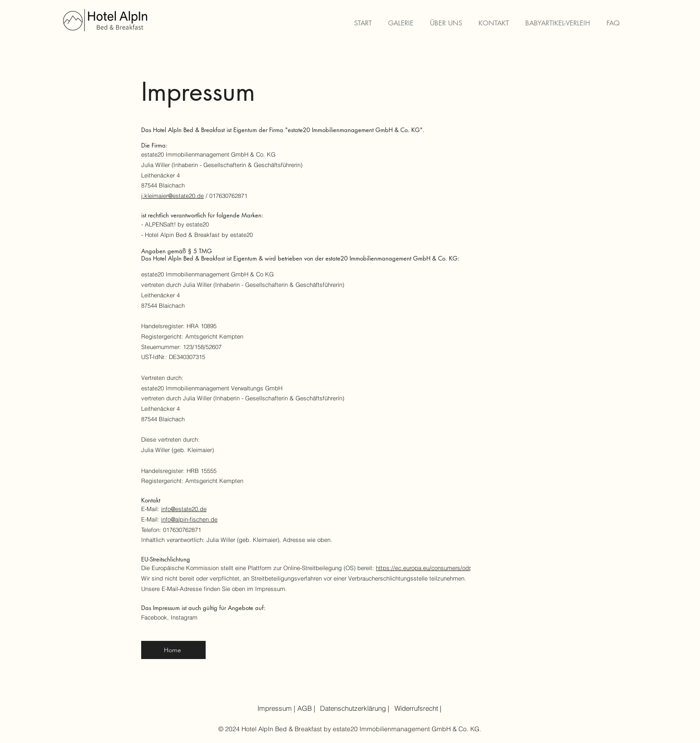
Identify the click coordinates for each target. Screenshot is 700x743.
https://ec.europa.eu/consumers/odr (423, 568)
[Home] (173, 650)
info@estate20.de (184, 509)
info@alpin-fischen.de (189, 519)
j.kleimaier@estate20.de (173, 196)
